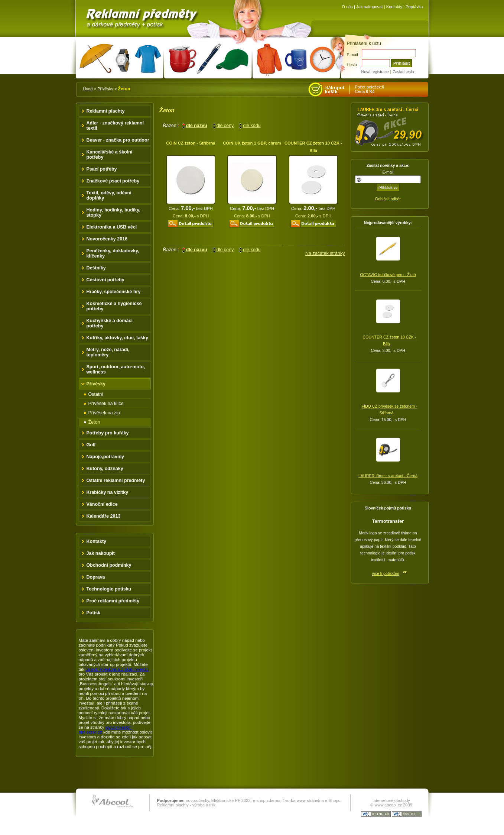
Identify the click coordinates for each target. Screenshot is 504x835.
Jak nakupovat (370, 7)
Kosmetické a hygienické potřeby (114, 306)
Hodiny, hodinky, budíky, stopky (113, 213)
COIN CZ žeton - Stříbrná (191, 143)
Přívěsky (105, 89)
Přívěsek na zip (104, 413)
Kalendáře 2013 (104, 516)
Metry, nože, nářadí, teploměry (108, 352)
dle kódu (252, 126)
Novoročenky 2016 (107, 239)
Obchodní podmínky (109, 565)
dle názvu (197, 126)
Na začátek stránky (325, 253)
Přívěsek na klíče (106, 404)
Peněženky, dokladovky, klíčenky (113, 253)
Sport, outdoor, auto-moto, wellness (116, 369)
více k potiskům (385, 573)
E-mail (352, 55)
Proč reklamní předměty (113, 601)
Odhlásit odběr (388, 199)
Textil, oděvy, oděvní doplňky (109, 195)
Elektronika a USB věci (112, 227)
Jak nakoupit (101, 553)
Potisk (94, 613)
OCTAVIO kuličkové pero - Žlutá (388, 275)
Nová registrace (375, 72)
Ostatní (96, 394)
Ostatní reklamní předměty (116, 480)
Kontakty (394, 7)
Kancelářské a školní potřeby (110, 155)
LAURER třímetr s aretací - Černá (388, 476)
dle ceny (225, 126)
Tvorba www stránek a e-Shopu (312, 800)
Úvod (88, 89)
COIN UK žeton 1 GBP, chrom (252, 143)
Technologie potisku (109, 589)
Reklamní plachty (106, 111)
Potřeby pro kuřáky (108, 433)
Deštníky (96, 268)
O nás (347, 7)
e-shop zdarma (267, 800)
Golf (91, 445)
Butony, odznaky (105, 469)
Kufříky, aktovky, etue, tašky (118, 338)
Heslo (352, 65)
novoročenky (197, 800)
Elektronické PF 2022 (231, 800)
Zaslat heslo (403, 72)
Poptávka (414, 7)
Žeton (94, 422)
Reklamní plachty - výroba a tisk (186, 805)
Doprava (96, 577)
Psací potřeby (102, 169)
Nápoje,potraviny (105, 457)
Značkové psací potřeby (113, 181)
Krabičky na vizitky (108, 492)
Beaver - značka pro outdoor (118, 140)
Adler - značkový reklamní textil (115, 126)
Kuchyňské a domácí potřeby (110, 323)
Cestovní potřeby (105, 280)
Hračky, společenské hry (114, 292)
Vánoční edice (102, 504)
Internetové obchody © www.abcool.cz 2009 (391, 803)
